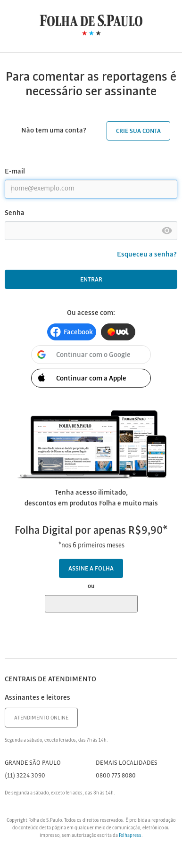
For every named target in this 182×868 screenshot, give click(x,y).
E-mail (15, 172)
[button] (72, 332)
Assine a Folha (91, 569)
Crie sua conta (138, 131)
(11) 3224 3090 (25, 776)
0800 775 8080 (116, 776)
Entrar (91, 280)
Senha (15, 213)
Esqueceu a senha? (147, 255)
